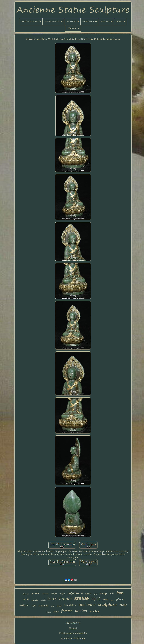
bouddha (70, 605)
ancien (81, 610)
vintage (103, 593)
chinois (25, 594)
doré (95, 594)
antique (24, 605)
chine (123, 605)
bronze (65, 599)
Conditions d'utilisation (73, 639)
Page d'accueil (73, 623)
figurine (88, 594)
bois (120, 592)
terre (106, 600)
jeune (59, 606)
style (34, 606)
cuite (56, 612)
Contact (73, 628)
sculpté (62, 594)
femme (67, 611)
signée (35, 600)
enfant (49, 612)
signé (96, 599)
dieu (53, 606)
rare (25, 599)
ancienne (87, 604)
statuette (43, 605)
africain (45, 594)
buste (53, 599)
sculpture (107, 604)
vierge (54, 593)
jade (112, 593)
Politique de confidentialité (73, 633)
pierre (120, 599)
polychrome (75, 593)
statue (82, 598)
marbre (95, 611)
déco (112, 600)
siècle (43, 600)
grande (35, 593)
